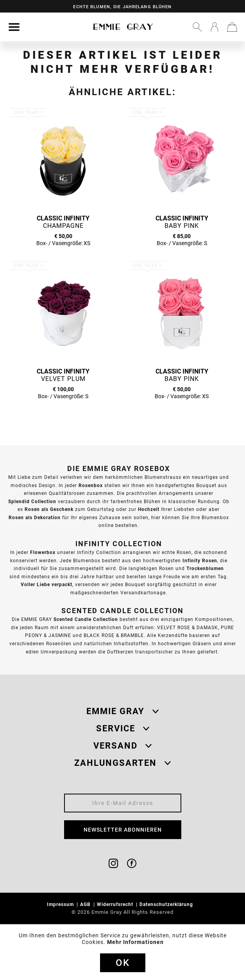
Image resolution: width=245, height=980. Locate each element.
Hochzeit (149, 509)
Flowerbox (43, 552)
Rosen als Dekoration (35, 517)
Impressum (61, 904)
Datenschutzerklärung (167, 904)
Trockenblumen (205, 568)
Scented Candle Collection (86, 619)
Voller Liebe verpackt (46, 584)
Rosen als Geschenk (49, 509)
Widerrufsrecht (116, 904)
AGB (86, 904)
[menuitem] (14, 27)
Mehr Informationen (135, 942)
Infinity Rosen (200, 560)
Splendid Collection (32, 501)
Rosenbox (91, 485)
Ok (123, 963)
